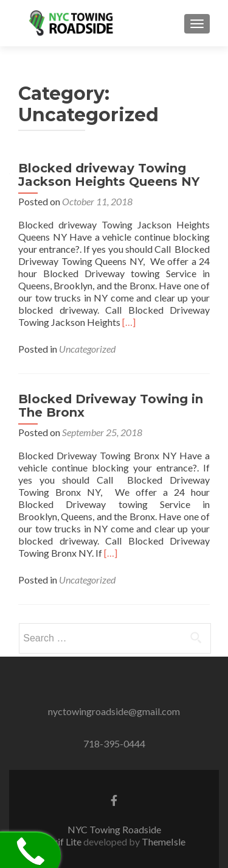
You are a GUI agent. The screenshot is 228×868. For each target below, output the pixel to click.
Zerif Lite (63, 842)
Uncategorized (87, 349)
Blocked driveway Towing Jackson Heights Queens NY (109, 175)
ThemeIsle (164, 842)
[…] (129, 322)
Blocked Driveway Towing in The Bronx (111, 406)
